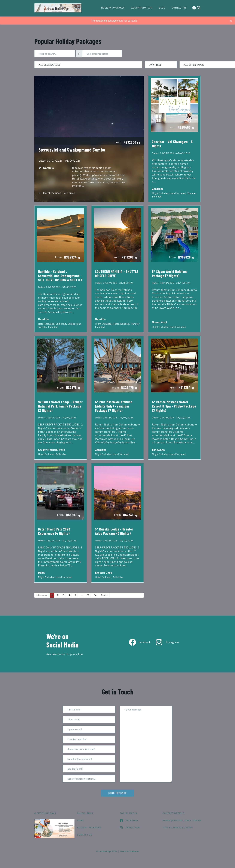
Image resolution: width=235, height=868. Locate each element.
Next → (104, 595)
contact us (85, 835)
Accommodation (142, 8)
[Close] (231, 21)
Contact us (179, 8)
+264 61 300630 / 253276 (178, 828)
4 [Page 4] (69, 595)
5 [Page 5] (75, 595)
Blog (162, 8)
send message (117, 793)
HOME (80, 820)
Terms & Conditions (129, 851)
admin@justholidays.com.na (182, 820)
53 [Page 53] (88, 595)
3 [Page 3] (64, 595)
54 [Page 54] (95, 595)
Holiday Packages (113, 8)
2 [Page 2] (58, 595)
